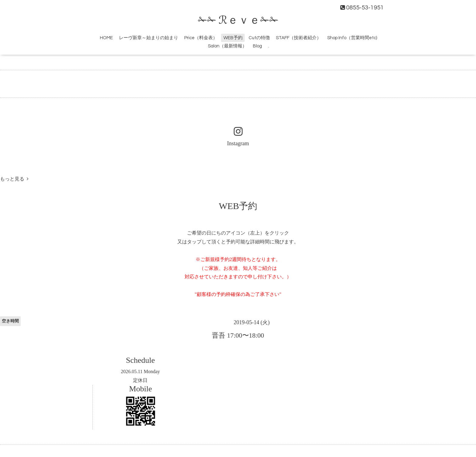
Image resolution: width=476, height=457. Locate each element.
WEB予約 (233, 38)
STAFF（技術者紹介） (299, 38)
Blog (257, 46)
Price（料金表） (201, 38)
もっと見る (14, 179)
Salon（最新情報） (227, 46)
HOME (106, 38)
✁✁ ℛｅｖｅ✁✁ (238, 20)
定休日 (140, 380)
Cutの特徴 (259, 38)
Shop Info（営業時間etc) (352, 38)
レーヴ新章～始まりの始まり (149, 38)
